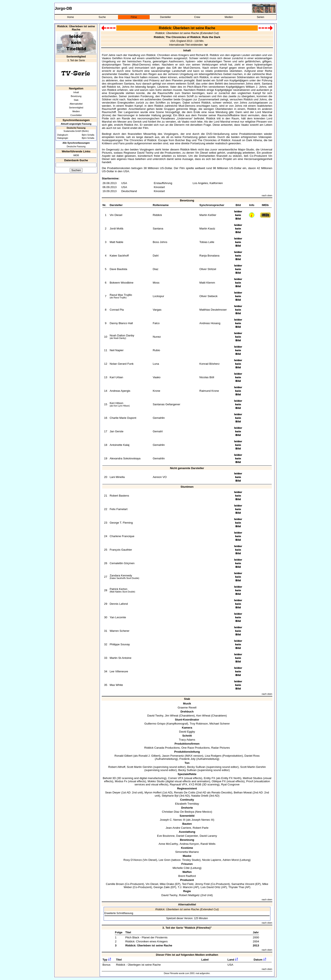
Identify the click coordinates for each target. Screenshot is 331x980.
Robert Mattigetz (189, 895)
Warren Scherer (119, 631)
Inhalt (76, 92)
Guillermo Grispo (155, 724)
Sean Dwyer (113, 792)
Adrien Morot (231, 860)
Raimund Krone (209, 391)
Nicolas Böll (207, 377)
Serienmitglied (76, 108)
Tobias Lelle (207, 242)
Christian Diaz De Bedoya (178, 812)
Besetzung (76, 96)
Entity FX (209, 778)
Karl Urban (116, 377)
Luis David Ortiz (210, 887)
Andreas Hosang (210, 323)
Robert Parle (201, 828)
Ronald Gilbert (123, 756)
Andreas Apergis (120, 391)
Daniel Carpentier (187, 836)
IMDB (76, 155)
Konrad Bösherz (210, 364)
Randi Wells (208, 844)
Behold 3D (109, 778)
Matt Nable (116, 242)
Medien (229, 17)
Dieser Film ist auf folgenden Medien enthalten (187, 955)
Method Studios (253, 778)
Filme (134, 17)
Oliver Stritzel (208, 269)
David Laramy (208, 836)
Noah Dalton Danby (122, 335)
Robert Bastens (119, 496)
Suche (102, 17)
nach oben (267, 195)
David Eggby (187, 732)
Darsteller (165, 17)
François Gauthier (121, 550)
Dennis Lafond (119, 604)
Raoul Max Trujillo (121, 295)
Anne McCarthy (168, 844)
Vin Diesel (116, 215)
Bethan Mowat (243, 792)
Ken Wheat (203, 716)
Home (71, 17)
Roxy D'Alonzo (133, 860)
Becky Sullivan (196, 767)
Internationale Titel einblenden (186, 45)
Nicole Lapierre (212, 860)
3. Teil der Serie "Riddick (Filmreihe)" (187, 928)
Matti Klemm (207, 283)
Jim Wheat (172, 716)
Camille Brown (115, 884)
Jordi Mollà (116, 229)
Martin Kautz (207, 229)
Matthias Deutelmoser (213, 310)
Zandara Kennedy (121, 575)
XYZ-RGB (195, 784)
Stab (76, 100)
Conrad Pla (117, 310)
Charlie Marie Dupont (123, 418)
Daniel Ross (252, 756)
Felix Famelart (118, 509)
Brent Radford (187, 876)
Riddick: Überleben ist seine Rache (149, 945)
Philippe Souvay (120, 644)
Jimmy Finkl (202, 884)
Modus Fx (121, 781)
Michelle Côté (181, 868)
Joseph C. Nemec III (173, 820)
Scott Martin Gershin (140, 767)
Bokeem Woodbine (121, 283)
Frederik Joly (187, 759)
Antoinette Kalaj (119, 445)
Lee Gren (165, 860)
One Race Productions (195, 748)
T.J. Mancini (185, 887)
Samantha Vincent (243, 884)
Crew (197, 17)
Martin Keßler (208, 215)
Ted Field (188, 884)
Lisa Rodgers (213, 756)
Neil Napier (117, 350)
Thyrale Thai (236, 887)
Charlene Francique (122, 536)
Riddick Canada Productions (162, 748)
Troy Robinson (199, 724)
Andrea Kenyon (189, 844)
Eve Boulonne (166, 836)
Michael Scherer (220, 724)
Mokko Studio (156, 781)
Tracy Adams (187, 740)
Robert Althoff (117, 767)
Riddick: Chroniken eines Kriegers (146, 941)
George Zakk (162, 887)
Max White (116, 685)
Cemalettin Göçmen (122, 563)
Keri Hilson (116, 403)
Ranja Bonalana (210, 256)
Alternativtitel (76, 104)
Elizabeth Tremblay (187, 804)
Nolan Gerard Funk (121, 364)
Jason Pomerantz (173, 756)
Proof (250, 781)
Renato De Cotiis (185, 792)
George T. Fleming (121, 523)
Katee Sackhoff (119, 256)
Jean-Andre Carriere (178, 828)
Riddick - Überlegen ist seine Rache (138, 965)
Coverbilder (76, 115)
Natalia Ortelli (200, 796)
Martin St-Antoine (120, 658)
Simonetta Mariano (187, 852)
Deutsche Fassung (76, 146)
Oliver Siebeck (209, 296)
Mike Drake (167, 884)
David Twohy (155, 716)
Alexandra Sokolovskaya (125, 458)
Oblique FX (219, 781)
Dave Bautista (118, 269)
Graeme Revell (187, 708)
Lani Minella (117, 477)
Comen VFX (176, 778)
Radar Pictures (220, 748)
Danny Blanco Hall (121, 323)
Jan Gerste (116, 431)
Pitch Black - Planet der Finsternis (146, 937)
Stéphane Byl (170, 796)
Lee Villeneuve (119, 671)
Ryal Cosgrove (230, 784)
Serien (261, 17)
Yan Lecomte (118, 617)
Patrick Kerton (118, 589)
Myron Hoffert (153, 792)
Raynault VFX (178, 784)
